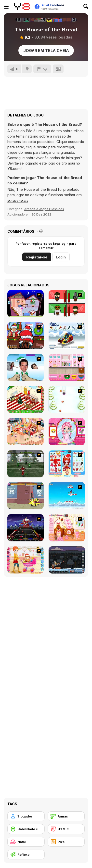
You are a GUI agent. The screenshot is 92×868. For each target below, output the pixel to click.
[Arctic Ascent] (67, 496)
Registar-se (37, 257)
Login (61, 257)
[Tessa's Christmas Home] (26, 432)
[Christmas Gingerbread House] (67, 528)
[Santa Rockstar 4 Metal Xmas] (26, 528)
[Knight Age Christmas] (26, 496)
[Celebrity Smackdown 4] (26, 368)
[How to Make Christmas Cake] (67, 368)
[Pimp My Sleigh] (67, 336)
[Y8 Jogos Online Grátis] (22, 7)
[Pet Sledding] (67, 400)
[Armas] (66, 816)
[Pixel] (66, 842)
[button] (18, 201)
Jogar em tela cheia (46, 51)
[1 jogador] (26, 816)
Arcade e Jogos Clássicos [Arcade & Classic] (44, 209)
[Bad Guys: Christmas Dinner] (67, 304)
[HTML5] (66, 829)
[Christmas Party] (26, 336)
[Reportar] (42, 69)
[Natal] (26, 842)
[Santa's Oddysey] (26, 304)
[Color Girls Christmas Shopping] (67, 464)
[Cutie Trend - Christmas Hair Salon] (67, 432)
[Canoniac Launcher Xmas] (67, 560)
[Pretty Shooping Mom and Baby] (26, 560)
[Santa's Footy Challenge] (26, 464)
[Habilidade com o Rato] (26, 829)
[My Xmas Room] (26, 400)
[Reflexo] (26, 855)
